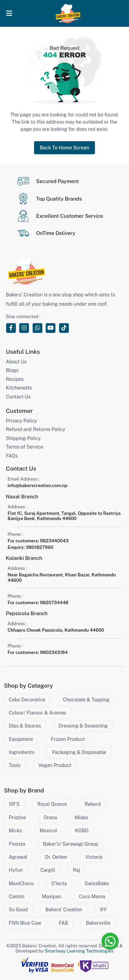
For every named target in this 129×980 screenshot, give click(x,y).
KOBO (82, 831)
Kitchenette (19, 388)
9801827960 (40, 547)
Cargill (48, 870)
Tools (14, 765)
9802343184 (54, 652)
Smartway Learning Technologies (79, 951)
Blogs (12, 370)
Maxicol (48, 831)
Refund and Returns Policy (35, 429)
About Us (16, 362)
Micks (15, 831)
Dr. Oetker (56, 857)
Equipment (21, 739)
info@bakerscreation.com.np (37, 486)
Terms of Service (25, 447)
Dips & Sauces (25, 726)
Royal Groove (52, 804)
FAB (63, 923)
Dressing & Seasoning (83, 726)
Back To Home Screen (65, 148)
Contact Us (18, 397)
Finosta (17, 844)
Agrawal (18, 857)
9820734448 (54, 603)
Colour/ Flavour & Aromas (37, 713)
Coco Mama (92, 897)
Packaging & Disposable (79, 752)
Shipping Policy (23, 438)
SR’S (14, 804)
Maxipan (52, 897)
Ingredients (21, 752)
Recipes (15, 379)
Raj (77, 870)
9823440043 (54, 541)
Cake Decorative (27, 700)
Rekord (93, 804)
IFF (104, 910)
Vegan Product (55, 765)
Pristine (17, 818)
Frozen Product (68, 739)
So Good (18, 910)
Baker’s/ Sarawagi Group (71, 844)
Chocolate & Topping (86, 700)
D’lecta (59, 883)
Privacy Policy (21, 421)
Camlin (16, 897)
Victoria (94, 857)
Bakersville (98, 923)
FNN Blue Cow (25, 923)
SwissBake (97, 883)
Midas (81, 818)
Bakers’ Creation (64, 910)
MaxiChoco (21, 883)
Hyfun (15, 870)
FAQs (12, 456)
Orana (50, 818)
